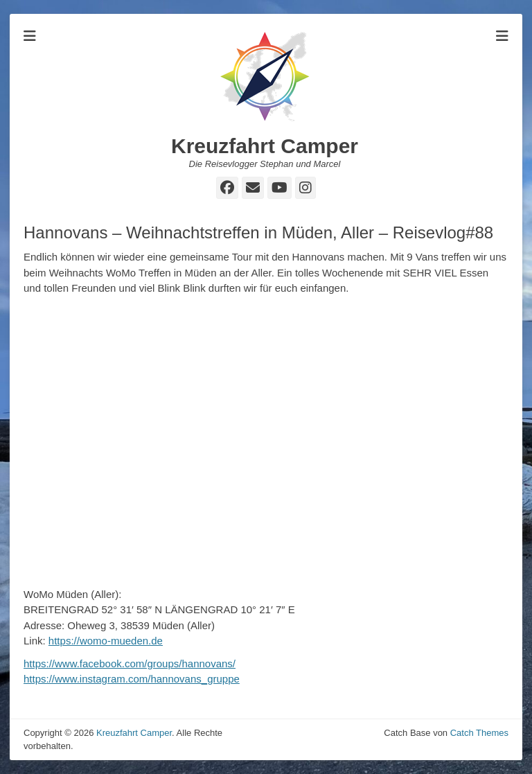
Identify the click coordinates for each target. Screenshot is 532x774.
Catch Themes (479, 733)
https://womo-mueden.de (106, 641)
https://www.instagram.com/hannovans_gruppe (132, 679)
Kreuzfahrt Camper (265, 146)
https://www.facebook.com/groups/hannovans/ (130, 663)
